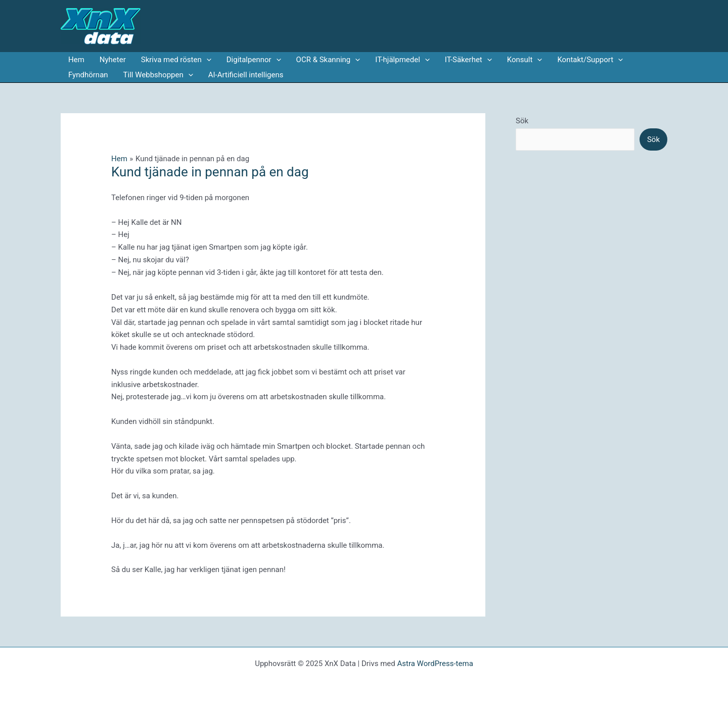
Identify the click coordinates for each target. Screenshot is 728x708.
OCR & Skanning (328, 60)
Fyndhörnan (88, 75)
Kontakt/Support (590, 60)
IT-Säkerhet (468, 60)
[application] (207, 60)
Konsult (525, 60)
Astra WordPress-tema (435, 664)
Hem (76, 60)
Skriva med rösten (176, 60)
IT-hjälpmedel (402, 60)
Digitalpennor (254, 60)
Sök (522, 121)
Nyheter (113, 60)
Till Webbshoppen (158, 75)
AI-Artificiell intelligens (246, 75)
